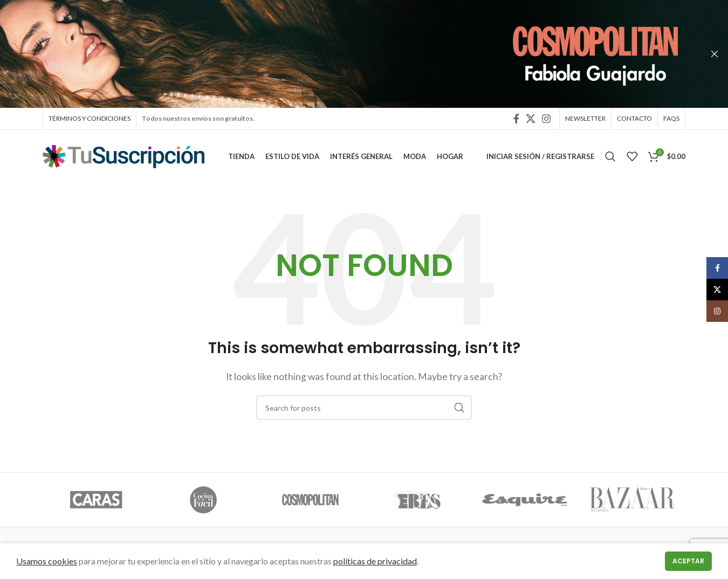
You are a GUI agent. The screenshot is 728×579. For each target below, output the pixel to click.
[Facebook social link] (516, 119)
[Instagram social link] (546, 119)
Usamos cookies (47, 561)
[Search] (610, 159)
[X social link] (531, 119)
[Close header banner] (715, 54)
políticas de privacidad (375, 561)
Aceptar (688, 561)
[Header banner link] (348, 54)
